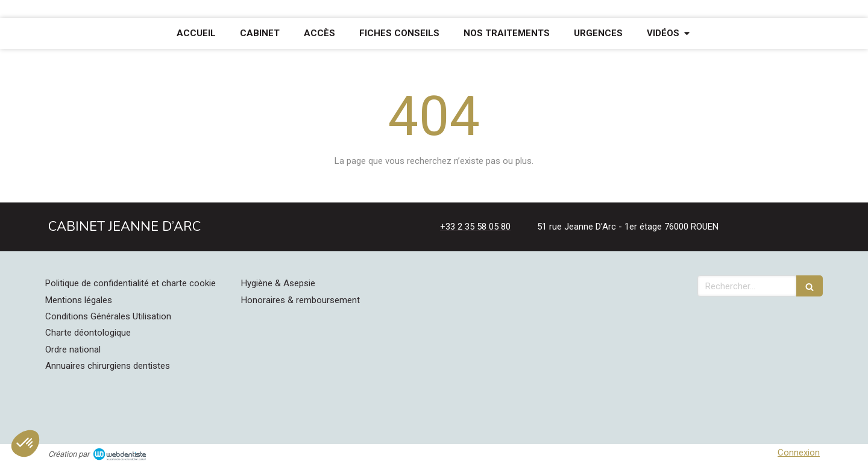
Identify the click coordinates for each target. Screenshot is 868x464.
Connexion (799, 453)
